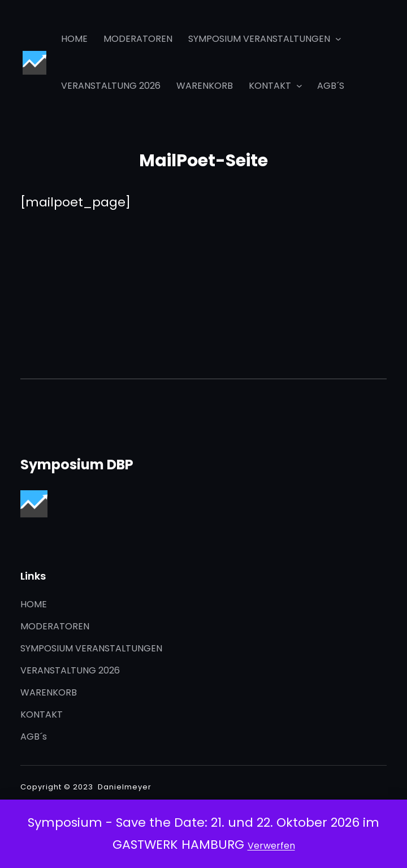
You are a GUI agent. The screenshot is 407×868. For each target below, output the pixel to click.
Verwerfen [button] (271, 846)
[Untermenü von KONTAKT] (299, 86)
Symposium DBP (77, 465)
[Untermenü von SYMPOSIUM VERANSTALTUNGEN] (338, 39)
